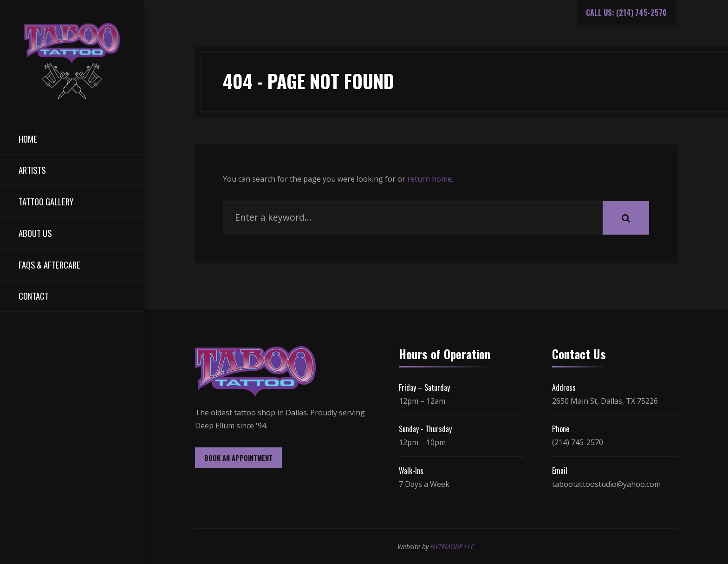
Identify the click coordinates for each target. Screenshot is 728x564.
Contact (34, 296)
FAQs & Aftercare (49, 265)
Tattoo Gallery (46, 201)
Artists (32, 170)
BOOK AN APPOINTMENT (238, 458)
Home (28, 139)
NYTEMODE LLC (452, 547)
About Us (35, 233)
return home (429, 179)
